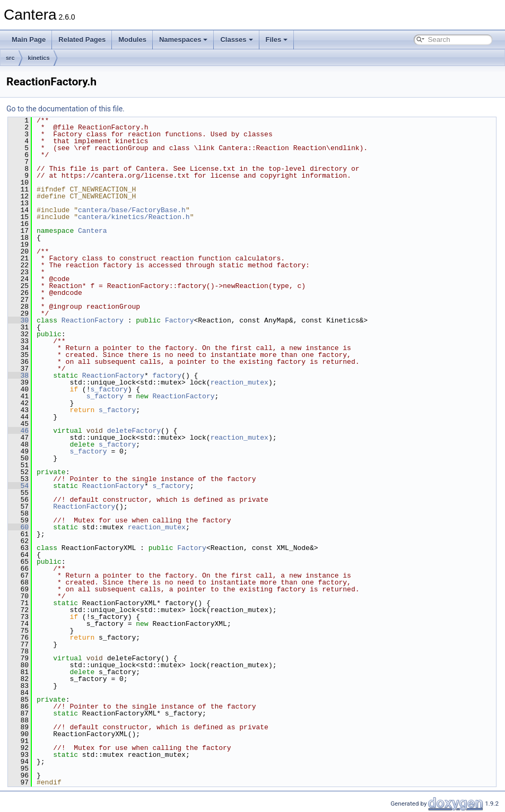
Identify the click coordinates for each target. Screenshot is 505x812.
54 (18, 486)
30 (18, 320)
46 (18, 431)
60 (18, 527)
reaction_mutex (240, 382)
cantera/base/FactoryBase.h (132, 210)
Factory (180, 320)
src (10, 58)
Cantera (93, 231)
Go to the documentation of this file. (66, 109)
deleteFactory (134, 431)
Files (277, 40)
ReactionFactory (93, 320)
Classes (236, 40)
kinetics (39, 58)
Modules (132, 40)
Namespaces (184, 40)
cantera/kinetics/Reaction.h (134, 217)
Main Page (29, 40)
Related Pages (82, 40)
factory (167, 376)
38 (18, 376)
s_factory (109, 389)
